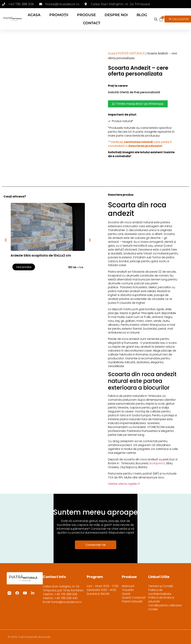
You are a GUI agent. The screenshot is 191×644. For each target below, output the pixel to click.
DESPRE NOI (116, 15)
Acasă (112, 53)
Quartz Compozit (134, 598)
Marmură (128, 586)
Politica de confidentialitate (160, 592)
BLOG (142, 15)
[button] (6, 240)
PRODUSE (86, 15)
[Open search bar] (156, 19)
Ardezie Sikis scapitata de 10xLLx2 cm (41, 255)
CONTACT (92, 23)
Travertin (128, 590)
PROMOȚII (59, 15)
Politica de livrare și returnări (161, 600)
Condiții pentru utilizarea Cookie (165, 608)
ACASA (34, 15)
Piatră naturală (132, 602)
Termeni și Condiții (161, 586)
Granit (126, 594)
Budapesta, (157, 463)
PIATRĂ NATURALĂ (131, 53)
